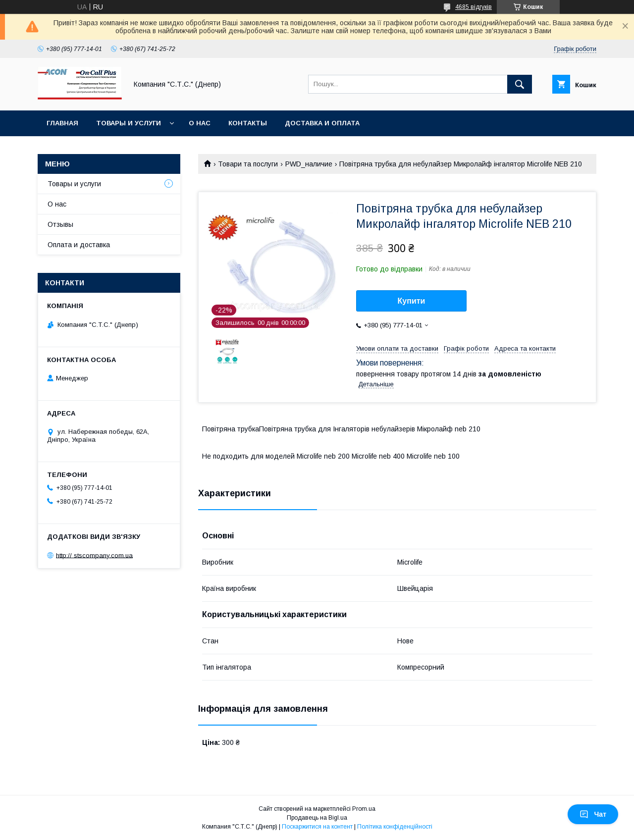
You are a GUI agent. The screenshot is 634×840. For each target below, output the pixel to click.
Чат (593, 814)
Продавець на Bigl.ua (317, 818)
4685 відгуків (474, 7)
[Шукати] (520, 84)
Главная (62, 123)
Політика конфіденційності (395, 827)
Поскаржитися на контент (317, 827)
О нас (200, 123)
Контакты (248, 123)
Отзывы (60, 224)
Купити (412, 301)
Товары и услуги (129, 123)
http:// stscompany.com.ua (94, 555)
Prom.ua (364, 809)
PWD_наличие (309, 164)
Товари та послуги (248, 164)
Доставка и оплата (322, 123)
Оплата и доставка (79, 245)
